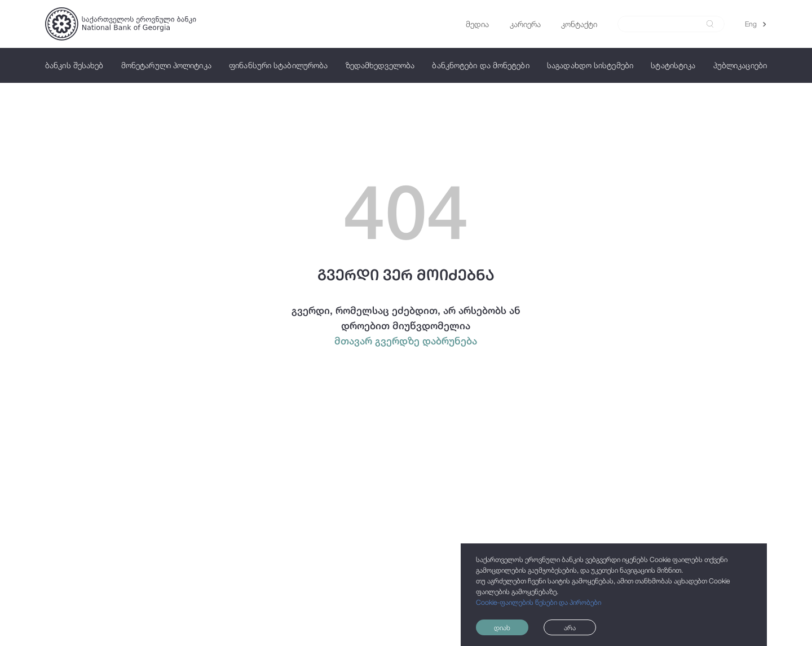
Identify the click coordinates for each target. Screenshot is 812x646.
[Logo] (121, 24)
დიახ (502, 628)
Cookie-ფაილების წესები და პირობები (539, 602)
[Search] (665, 24)
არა (570, 628)
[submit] (710, 24)
